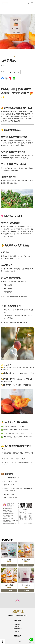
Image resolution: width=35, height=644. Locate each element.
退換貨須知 (18, 624)
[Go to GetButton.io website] (31, 642)
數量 (3, 72)
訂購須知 (17, 627)
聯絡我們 (17, 631)
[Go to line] (31, 639)
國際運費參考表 (18, 629)
